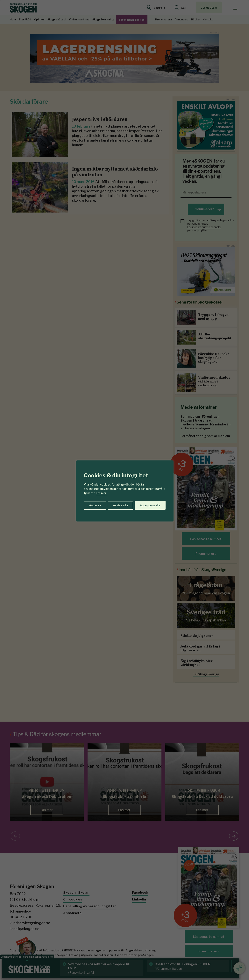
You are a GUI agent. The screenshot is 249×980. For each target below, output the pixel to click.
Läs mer (101, 493)
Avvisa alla (120, 505)
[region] (124, 490)
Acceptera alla (150, 505)
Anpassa (95, 505)
